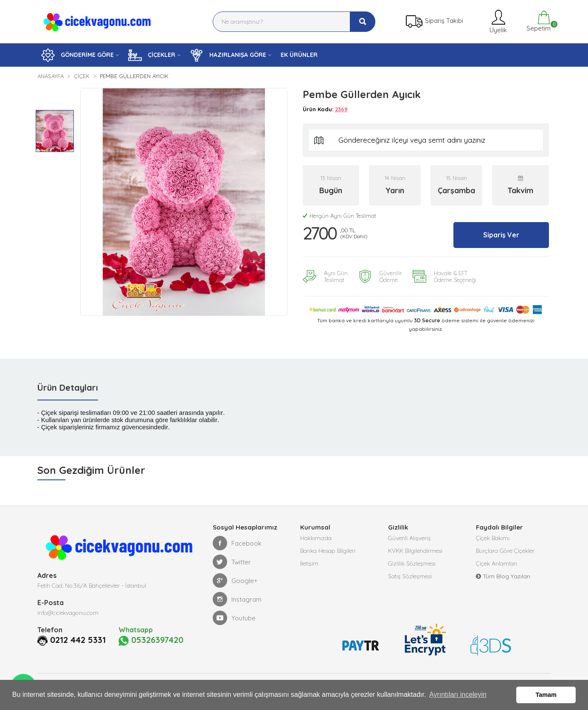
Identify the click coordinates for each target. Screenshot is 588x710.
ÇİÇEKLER (152, 55)
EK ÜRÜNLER (299, 55)
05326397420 (151, 640)
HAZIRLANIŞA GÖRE (228, 55)
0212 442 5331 (78, 640)
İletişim (309, 563)
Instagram (237, 599)
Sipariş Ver (501, 235)
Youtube (234, 618)
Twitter (232, 562)
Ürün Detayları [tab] (68, 387)
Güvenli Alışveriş (409, 538)
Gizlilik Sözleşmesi (412, 563)
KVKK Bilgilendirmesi (415, 551)
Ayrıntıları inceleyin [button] (458, 695)
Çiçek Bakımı (493, 538)
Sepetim (538, 21)
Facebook (237, 543)
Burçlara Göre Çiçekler (505, 551)
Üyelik (497, 21)
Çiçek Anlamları (497, 563)
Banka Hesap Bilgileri (328, 551)
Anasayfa (51, 76)
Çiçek (82, 76)
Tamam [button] (546, 695)
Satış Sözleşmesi (410, 576)
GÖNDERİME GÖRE (77, 55)
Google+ (235, 580)
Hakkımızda (316, 538)
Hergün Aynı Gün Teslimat (339, 216)
